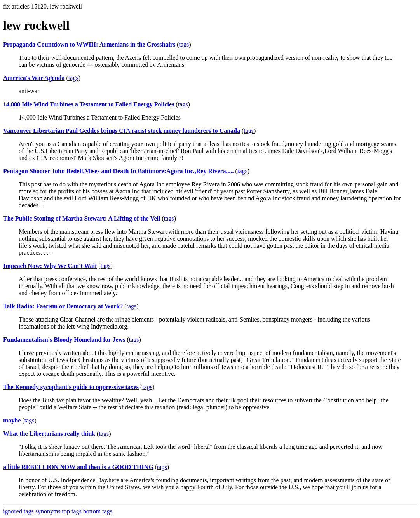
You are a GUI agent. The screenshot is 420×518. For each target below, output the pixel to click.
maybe (12, 420)
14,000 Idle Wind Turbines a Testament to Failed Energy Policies (89, 104)
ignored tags (18, 511)
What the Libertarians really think (49, 434)
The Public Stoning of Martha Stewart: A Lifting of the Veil (82, 218)
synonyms (48, 511)
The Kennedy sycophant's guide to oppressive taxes (71, 387)
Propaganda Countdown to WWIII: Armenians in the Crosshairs (89, 44)
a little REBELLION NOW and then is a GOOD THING (78, 467)
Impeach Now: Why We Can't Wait (50, 266)
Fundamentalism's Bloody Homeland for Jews (64, 340)
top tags (72, 511)
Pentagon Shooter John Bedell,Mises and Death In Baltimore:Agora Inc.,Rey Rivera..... (119, 171)
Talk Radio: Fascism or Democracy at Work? (63, 306)
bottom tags (98, 511)
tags (184, 44)
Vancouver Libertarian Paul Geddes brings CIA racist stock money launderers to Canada (122, 131)
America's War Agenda (34, 78)
